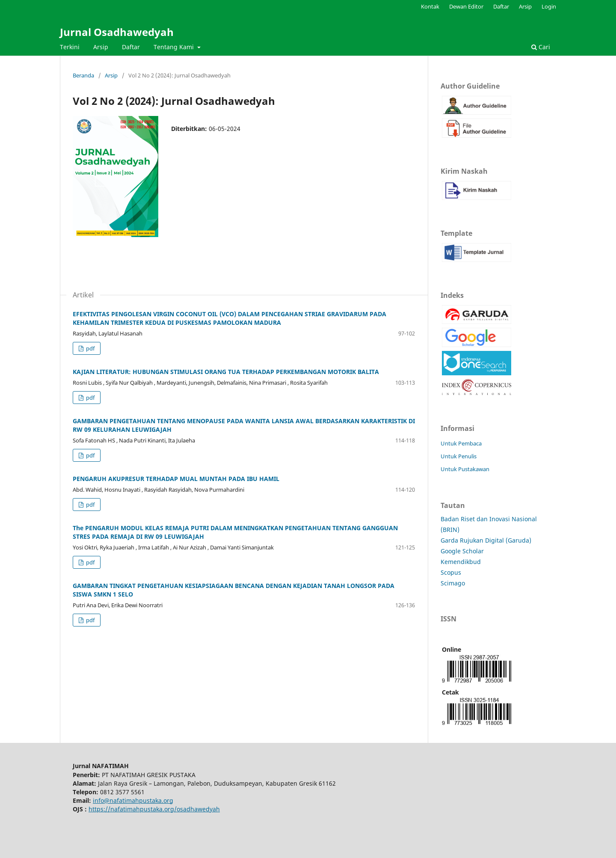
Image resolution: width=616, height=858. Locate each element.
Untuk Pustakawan (465, 469)
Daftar (131, 47)
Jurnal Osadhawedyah (117, 32)
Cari (541, 47)
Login (549, 6)
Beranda (83, 75)
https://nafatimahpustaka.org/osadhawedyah (154, 809)
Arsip (101, 47)
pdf (90, 348)
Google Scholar (462, 551)
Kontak (430, 6)
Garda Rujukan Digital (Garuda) (486, 540)
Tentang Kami (175, 47)
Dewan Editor (466, 6)
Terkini (70, 47)
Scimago (453, 583)
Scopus (451, 572)
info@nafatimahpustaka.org (133, 800)
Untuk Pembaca (461, 443)
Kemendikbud (461, 562)
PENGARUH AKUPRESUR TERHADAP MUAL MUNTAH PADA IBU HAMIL (176, 479)
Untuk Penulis (459, 456)
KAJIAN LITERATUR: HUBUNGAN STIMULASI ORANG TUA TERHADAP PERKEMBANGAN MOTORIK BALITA (226, 372)
